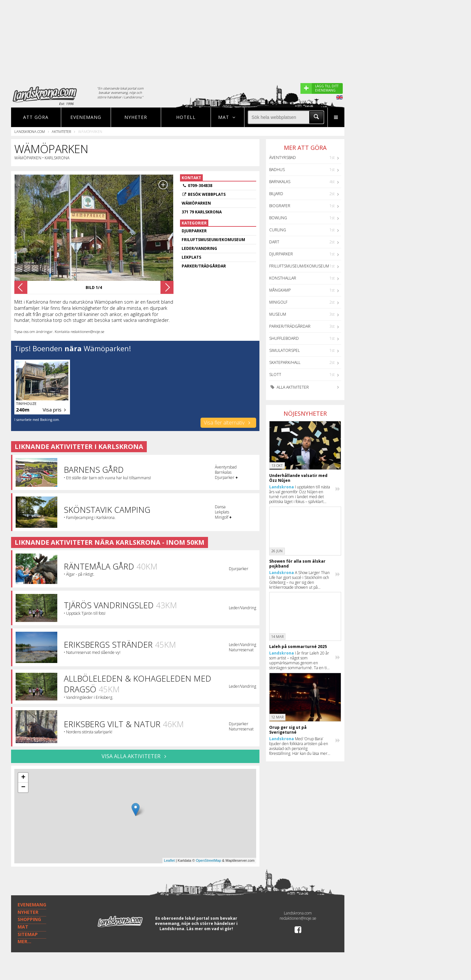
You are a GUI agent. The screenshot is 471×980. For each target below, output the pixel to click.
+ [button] (23, 778)
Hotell (186, 117)
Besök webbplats (207, 194)
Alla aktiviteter (289, 387)
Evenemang (86, 117)
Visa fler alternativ (228, 423)
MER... (24, 941)
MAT (23, 927)
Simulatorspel (284, 350)
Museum (278, 314)
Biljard (276, 194)
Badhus (277, 170)
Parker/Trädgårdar (290, 326)
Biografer (280, 206)
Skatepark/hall (285, 362)
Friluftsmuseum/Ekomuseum (299, 266)
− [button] (23, 787)
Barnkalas (280, 182)
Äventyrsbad (283, 158)
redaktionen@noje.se (298, 918)
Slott (275, 375)
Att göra (36, 117)
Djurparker (281, 254)
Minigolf (278, 302)
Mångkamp (280, 290)
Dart (274, 242)
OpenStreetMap (209, 860)
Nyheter (136, 117)
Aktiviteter (61, 131)
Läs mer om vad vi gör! (210, 929)
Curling (278, 230)
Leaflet (169, 860)
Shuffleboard (284, 338)
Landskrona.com (30, 131)
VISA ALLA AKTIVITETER (135, 756)
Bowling (278, 218)
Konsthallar (283, 278)
